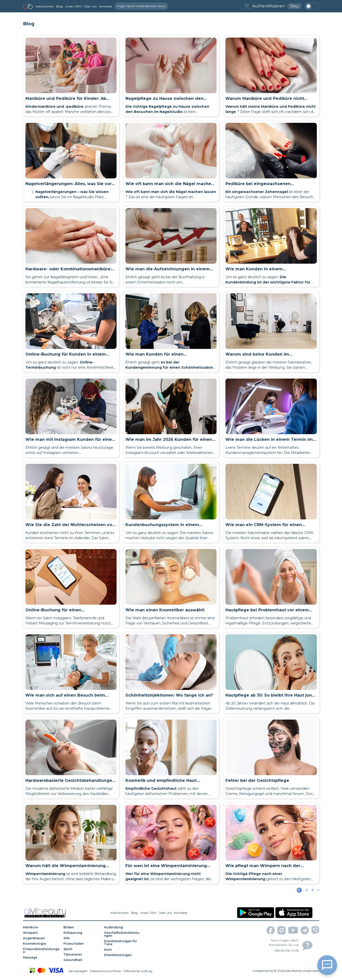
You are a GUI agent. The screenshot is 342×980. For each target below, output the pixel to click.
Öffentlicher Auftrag (138, 971)
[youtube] (293, 930)
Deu (294, 6)
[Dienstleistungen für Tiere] (122, 943)
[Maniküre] (41, 927)
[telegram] (305, 930)
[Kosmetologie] (41, 944)
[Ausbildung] (122, 927)
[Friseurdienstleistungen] (41, 951)
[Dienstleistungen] (122, 955)
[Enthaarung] (82, 933)
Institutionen (44, 6)
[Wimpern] (41, 933)
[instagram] (282, 930)
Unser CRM (73, 6)
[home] (28, 6)
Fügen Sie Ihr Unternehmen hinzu (141, 6)
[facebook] (271, 930)
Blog (59, 6)
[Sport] (82, 949)
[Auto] (122, 950)
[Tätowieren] (82, 955)
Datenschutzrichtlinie (105, 971)
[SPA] (82, 938)
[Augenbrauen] (41, 938)
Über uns (90, 6)
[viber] (315, 930)
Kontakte (106, 6)
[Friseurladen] (82, 944)
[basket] (247, 6)
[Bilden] (82, 927)
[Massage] (41, 958)
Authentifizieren (268, 6)
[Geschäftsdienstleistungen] (122, 934)
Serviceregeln (78, 971)
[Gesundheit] (82, 960)
